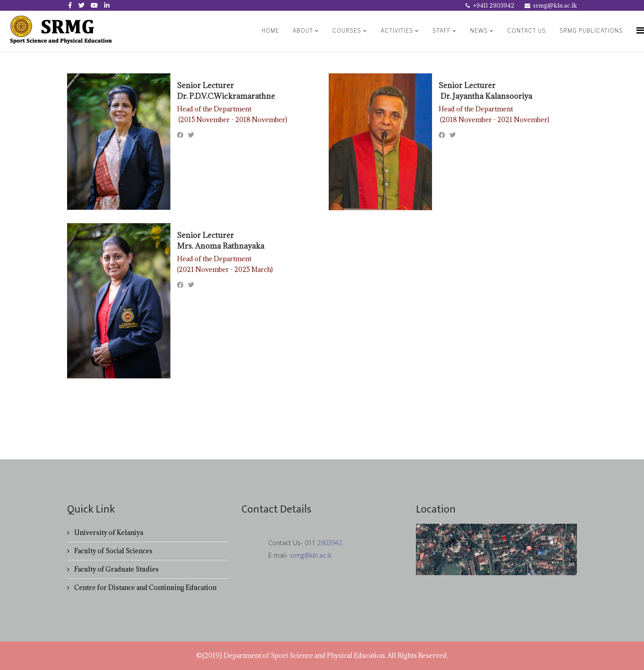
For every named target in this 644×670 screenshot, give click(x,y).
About (303, 31)
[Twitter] (191, 135)
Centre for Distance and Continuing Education (145, 587)
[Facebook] (180, 135)
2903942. (330, 543)
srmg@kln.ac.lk (555, 5)
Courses (347, 31)
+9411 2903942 (494, 5)
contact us (527, 31)
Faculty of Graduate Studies (116, 569)
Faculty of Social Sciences (113, 551)
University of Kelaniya (108, 532)
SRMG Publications (591, 31)
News (479, 31)
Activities (397, 31)
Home (270, 31)
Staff (443, 31)
